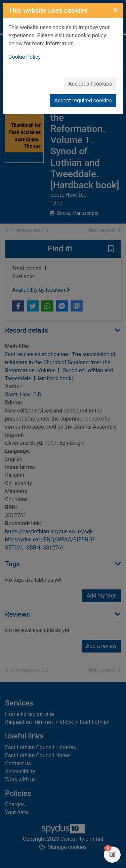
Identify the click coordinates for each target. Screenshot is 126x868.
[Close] (115, 10)
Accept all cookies (90, 84)
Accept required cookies (83, 101)
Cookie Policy (25, 57)
